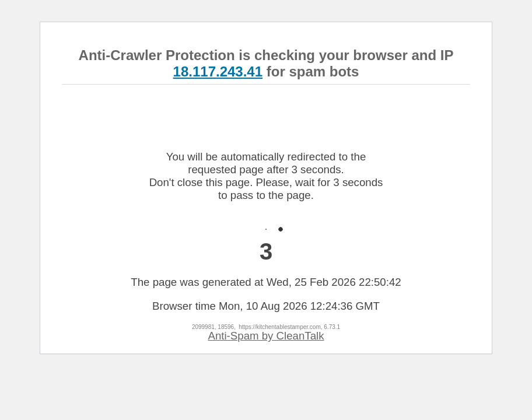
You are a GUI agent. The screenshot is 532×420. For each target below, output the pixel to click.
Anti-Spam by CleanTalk (266, 336)
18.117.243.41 (218, 71)
